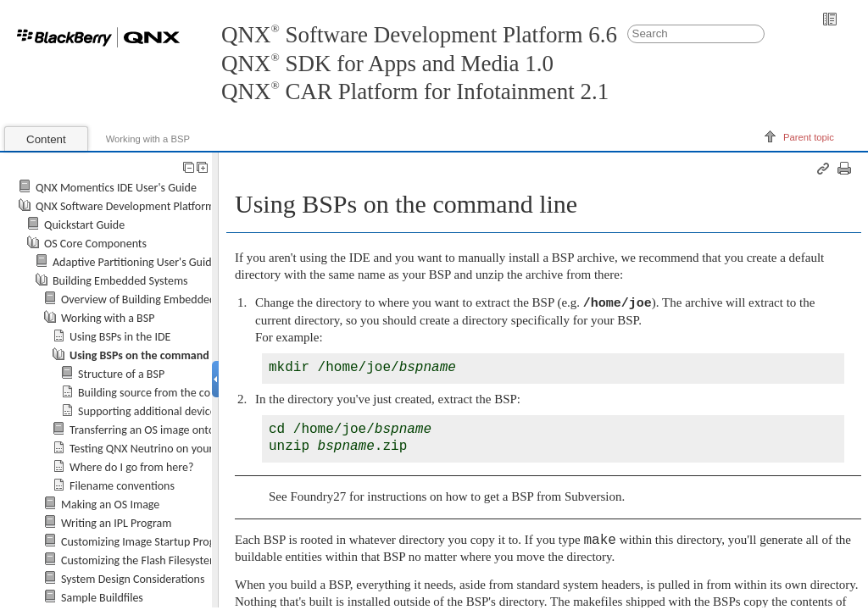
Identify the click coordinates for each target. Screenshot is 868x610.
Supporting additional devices (149, 411)
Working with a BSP (148, 139)
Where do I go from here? (131, 467)
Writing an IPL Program (116, 523)
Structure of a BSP (121, 374)
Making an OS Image (110, 505)
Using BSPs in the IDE (120, 337)
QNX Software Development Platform (125, 206)
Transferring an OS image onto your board (170, 430)
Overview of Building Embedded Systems (159, 299)
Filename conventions (122, 486)
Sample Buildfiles (102, 598)
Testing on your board (157, 449)
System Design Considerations (133, 579)
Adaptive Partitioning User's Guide (135, 262)
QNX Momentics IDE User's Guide (116, 188)
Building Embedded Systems (120, 281)
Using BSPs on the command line (150, 355)
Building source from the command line (173, 393)
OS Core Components (95, 244)
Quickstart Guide (84, 225)
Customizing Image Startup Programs (150, 542)
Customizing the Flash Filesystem (140, 560)
